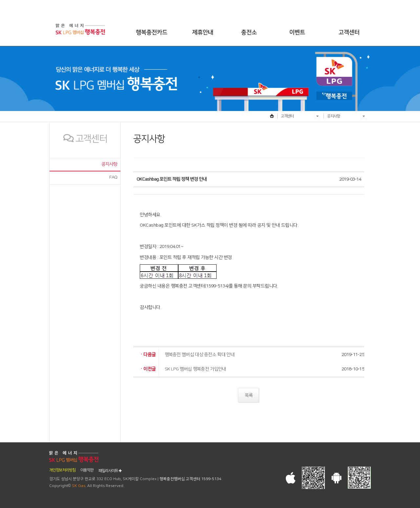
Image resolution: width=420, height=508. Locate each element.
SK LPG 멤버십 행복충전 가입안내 (196, 369)
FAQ (113, 177)
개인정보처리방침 (62, 470)
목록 (249, 395)
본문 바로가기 (0, 5)
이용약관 (87, 470)
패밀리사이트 (110, 471)
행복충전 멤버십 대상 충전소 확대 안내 (200, 355)
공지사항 (109, 164)
